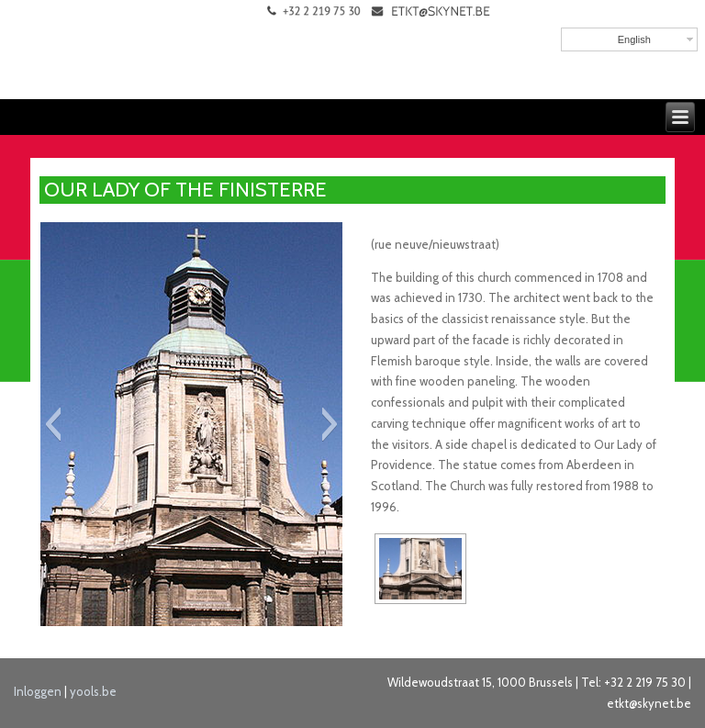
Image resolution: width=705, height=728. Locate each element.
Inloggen (38, 691)
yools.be (93, 691)
